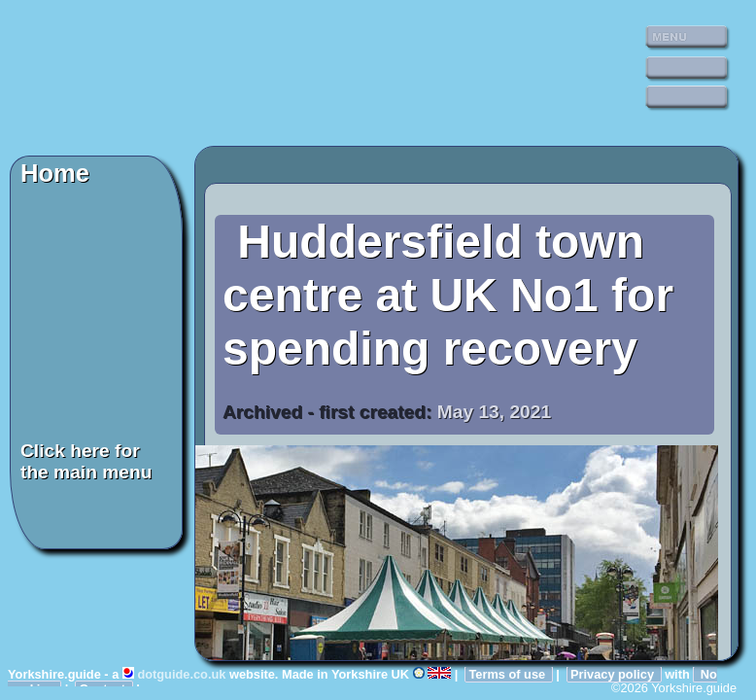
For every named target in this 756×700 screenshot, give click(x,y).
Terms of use (508, 674)
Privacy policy (614, 674)
